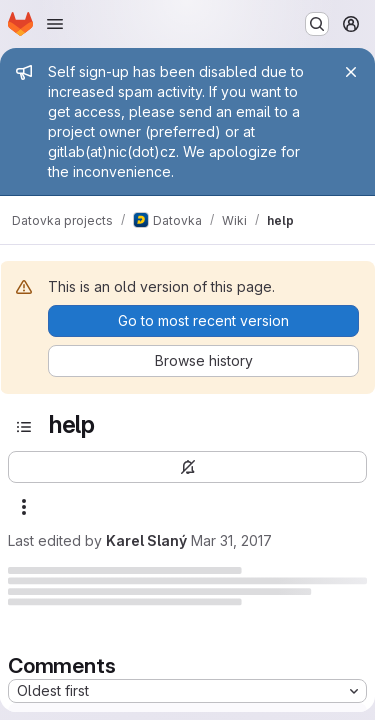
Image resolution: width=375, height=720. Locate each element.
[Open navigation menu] (55, 24)
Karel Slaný (146, 540)
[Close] (351, 72)
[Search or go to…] (317, 24)
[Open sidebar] (24, 427)
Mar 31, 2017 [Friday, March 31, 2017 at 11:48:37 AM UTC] (231, 540)
